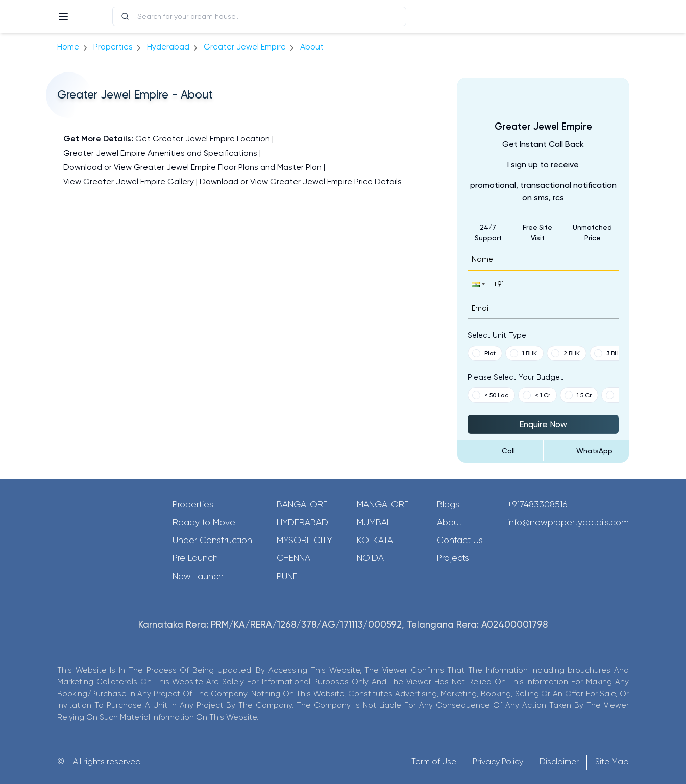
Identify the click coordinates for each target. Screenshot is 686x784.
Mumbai (373, 522)
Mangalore (383, 504)
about (312, 47)
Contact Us (460, 540)
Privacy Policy (498, 761)
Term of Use (434, 761)
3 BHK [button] (608, 353)
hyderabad (168, 47)
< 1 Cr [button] (536, 395)
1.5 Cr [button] (578, 395)
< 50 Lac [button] (490, 395)
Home (68, 47)
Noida (370, 558)
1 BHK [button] (523, 353)
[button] (477, 284)
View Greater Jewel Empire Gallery (129, 181)
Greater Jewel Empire (245, 47)
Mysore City (304, 540)
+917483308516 (537, 504)
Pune (287, 576)
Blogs (448, 504)
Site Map (612, 761)
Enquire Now (543, 424)
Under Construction (212, 540)
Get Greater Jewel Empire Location (203, 139)
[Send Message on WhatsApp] (586, 451)
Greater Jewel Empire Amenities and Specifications (160, 153)
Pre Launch (195, 558)
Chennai (294, 558)
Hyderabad (302, 522)
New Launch (198, 576)
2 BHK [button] (566, 353)
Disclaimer (559, 761)
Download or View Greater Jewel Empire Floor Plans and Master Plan (192, 167)
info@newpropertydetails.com (568, 522)
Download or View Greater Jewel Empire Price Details (301, 181)
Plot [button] (484, 353)
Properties (113, 47)
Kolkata (375, 540)
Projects (453, 558)
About (449, 522)
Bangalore (302, 504)
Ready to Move (204, 522)
